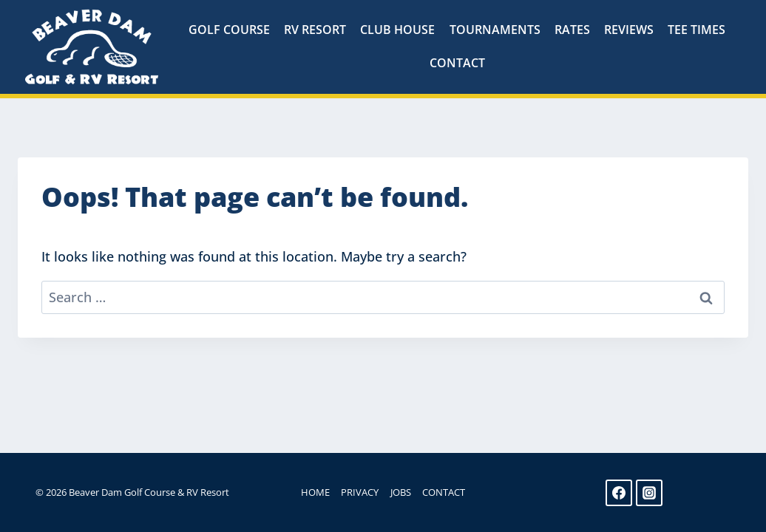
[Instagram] (649, 493)
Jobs (401, 492)
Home (315, 492)
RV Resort (315, 30)
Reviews (629, 30)
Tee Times (696, 30)
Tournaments (495, 30)
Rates (572, 30)
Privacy (360, 492)
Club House (397, 30)
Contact (457, 63)
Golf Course (229, 30)
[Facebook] (619, 493)
